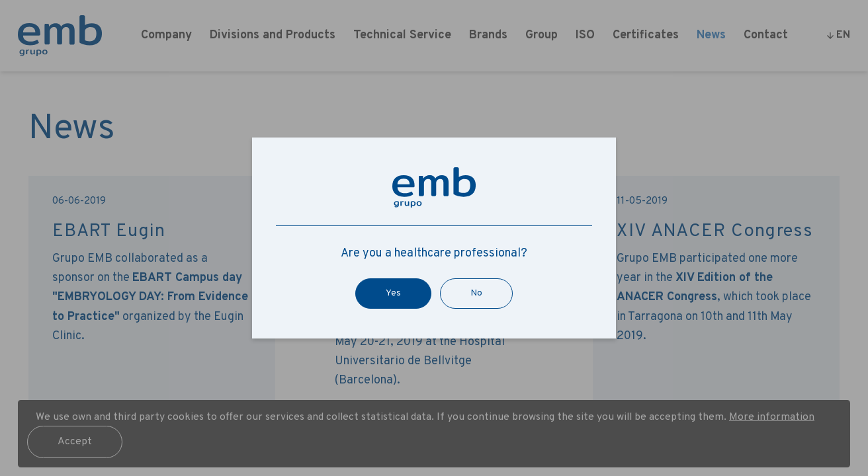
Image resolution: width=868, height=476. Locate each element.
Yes (393, 293)
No (476, 293)
